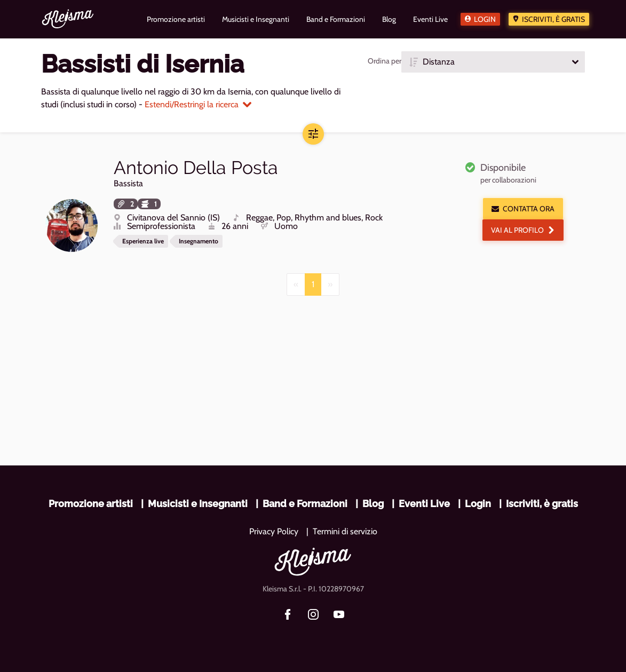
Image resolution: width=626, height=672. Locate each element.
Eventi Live (424, 504)
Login (485, 19)
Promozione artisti (91, 504)
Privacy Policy (274, 531)
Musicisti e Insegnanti (198, 504)
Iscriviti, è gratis (553, 19)
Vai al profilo (523, 230)
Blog (373, 504)
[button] (493, 62)
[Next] (330, 284)
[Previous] (296, 284)
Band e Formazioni (305, 504)
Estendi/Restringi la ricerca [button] (198, 104)
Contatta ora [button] (523, 209)
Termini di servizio (345, 531)
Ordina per (385, 61)
